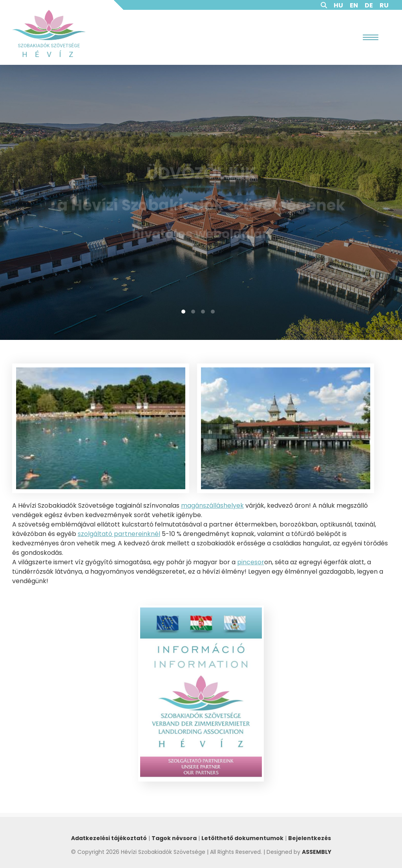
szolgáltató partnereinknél (119, 534)
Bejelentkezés (310, 838)
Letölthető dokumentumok (242, 838)
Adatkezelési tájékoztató (109, 838)
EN (354, 5)
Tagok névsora (174, 838)
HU (338, 5)
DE (369, 5)
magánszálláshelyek (212, 506)
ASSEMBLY (317, 852)
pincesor (251, 562)
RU (384, 5)
